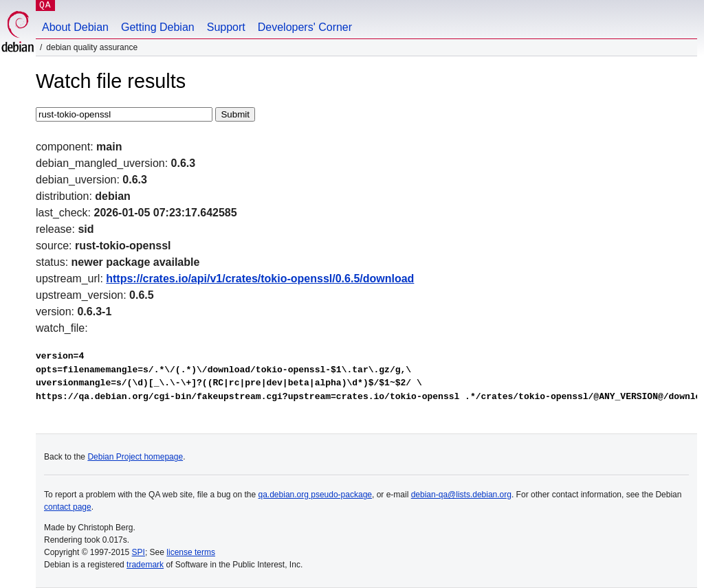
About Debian (75, 27)
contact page (68, 507)
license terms (191, 552)
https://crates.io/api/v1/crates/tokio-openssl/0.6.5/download (260, 279)
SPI (139, 552)
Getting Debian (158, 27)
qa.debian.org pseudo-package (315, 495)
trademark (145, 565)
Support (226, 27)
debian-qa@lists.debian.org (461, 495)
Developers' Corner (305, 27)
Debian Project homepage (135, 457)
